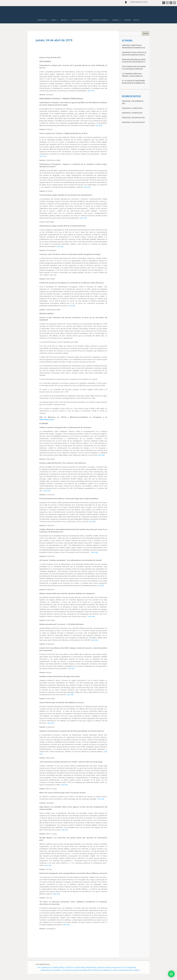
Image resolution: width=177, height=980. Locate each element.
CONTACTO (136, 20)
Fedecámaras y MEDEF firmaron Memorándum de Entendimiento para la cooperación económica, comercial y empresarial (134, 47)
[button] (171, 974)
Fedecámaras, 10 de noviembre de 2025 (133, 103)
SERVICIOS (64, 20)
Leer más (91, 91)
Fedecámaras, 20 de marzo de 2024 (133, 123)
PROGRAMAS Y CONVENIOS (100, 20)
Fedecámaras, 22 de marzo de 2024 (133, 118)
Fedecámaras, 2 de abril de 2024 (132, 108)
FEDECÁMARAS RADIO (139, 2)
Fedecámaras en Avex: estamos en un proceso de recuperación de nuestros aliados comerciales (134, 54)
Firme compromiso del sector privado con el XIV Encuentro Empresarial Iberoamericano (134, 68)
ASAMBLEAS (116, 20)
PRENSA (54, 20)
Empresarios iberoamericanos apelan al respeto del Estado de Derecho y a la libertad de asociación (134, 61)
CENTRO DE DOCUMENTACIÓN (80, 20)
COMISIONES (127, 20)
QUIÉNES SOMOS (42, 20)
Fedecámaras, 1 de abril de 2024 (132, 113)
